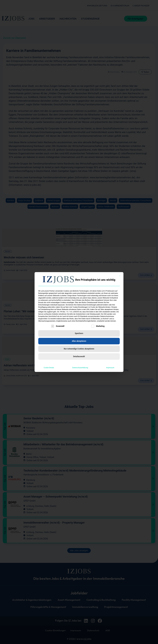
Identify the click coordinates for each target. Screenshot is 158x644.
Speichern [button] (79, 333)
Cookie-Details (49, 368)
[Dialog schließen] (120, 276)
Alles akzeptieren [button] (79, 341)
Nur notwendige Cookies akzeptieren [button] (79, 349)
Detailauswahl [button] (79, 356)
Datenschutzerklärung (80, 368)
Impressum (110, 368)
